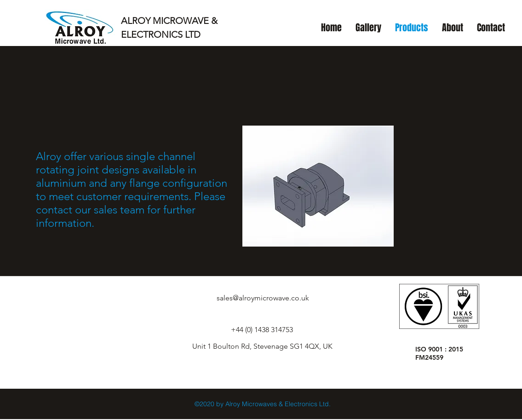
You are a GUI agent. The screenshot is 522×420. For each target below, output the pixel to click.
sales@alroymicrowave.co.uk (263, 298)
